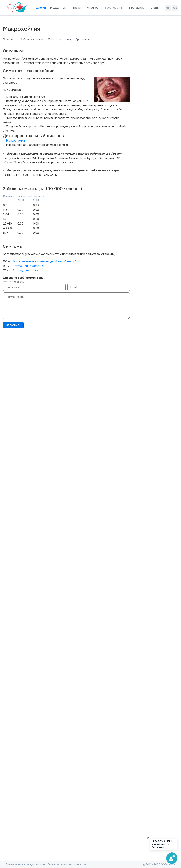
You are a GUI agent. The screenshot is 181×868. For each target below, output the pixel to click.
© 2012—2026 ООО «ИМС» (159, 864)
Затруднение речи (26, 270)
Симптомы (55, 39)
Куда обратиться (78, 39)
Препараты (137, 8)
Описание (10, 39)
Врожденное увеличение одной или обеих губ (45, 261)
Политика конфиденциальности (25, 864)
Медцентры (58, 8)
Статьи (155, 8)
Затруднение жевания (28, 266)
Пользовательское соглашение (67, 864)
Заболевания (114, 8)
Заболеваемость (32, 39)
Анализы (93, 8)
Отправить (13, 325)
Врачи (77, 8)
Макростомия (15, 141)
